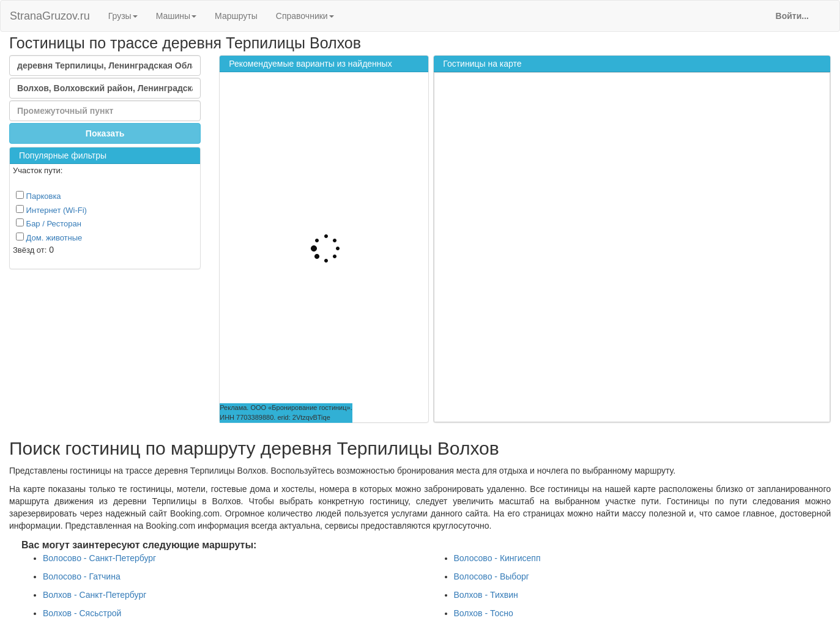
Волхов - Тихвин (486, 595)
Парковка (39, 196)
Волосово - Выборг (492, 576)
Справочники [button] (305, 16)
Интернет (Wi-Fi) (51, 210)
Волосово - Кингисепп (497, 558)
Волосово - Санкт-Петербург (99, 558)
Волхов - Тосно (484, 613)
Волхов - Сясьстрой (82, 613)
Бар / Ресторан (49, 223)
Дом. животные (49, 237)
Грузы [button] (123, 16)
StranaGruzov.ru (50, 16)
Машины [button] (176, 16)
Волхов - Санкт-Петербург (95, 595)
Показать (105, 133)
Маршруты (236, 16)
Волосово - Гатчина (82, 576)
